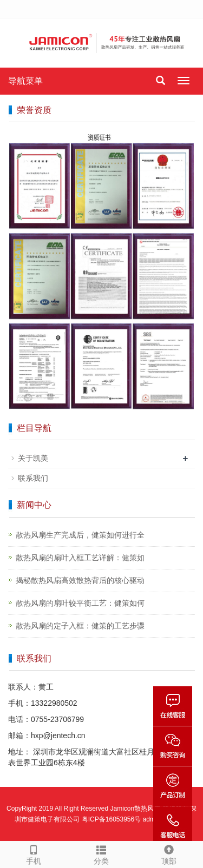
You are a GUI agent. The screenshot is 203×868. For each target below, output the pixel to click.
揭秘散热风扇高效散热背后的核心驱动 (80, 580)
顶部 (169, 853)
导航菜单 (25, 81)
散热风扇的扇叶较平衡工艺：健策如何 (80, 603)
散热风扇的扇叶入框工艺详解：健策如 (80, 558)
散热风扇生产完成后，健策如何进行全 (80, 535)
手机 (34, 853)
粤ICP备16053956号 (111, 819)
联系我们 (33, 478)
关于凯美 (33, 458)
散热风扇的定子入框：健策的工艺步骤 (80, 626)
